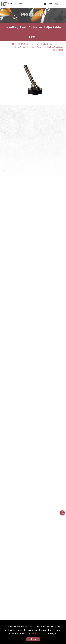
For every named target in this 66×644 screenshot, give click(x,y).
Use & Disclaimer (39, 633)
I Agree (33, 639)
